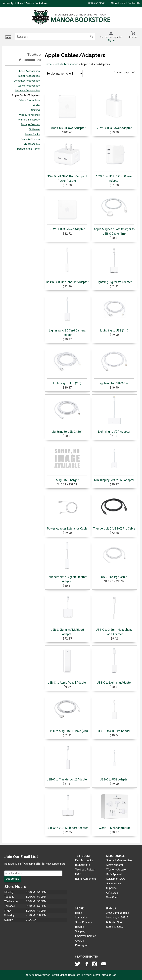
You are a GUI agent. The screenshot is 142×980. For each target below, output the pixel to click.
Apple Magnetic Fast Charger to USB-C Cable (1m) (114, 214)
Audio (36, 105)
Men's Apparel (115, 865)
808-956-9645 (97, 3)
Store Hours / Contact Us (126, 3)
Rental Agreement (85, 879)
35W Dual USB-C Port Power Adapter (114, 162)
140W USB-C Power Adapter (67, 111)
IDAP (78, 874)
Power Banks (32, 134)
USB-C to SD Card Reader (114, 714)
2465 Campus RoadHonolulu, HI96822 (118, 915)
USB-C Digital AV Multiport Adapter (67, 615)
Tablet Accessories (29, 76)
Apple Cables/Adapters (26, 95)
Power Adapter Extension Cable (67, 512)
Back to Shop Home (28, 149)
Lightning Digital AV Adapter (114, 265)
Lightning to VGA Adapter (114, 415)
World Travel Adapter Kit (114, 811)
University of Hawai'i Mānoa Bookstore (24, 3)
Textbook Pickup (85, 870)
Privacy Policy (90, 975)
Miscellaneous (32, 144)
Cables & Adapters (29, 100)
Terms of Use (108, 975)
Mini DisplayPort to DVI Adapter (114, 463)
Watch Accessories (29, 86)
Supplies (111, 888)
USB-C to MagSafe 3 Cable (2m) (67, 714)
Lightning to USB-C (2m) (67, 415)
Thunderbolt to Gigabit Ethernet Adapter (67, 562)
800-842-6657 (115, 927)
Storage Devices (30, 124)
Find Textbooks (84, 860)
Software (34, 129)
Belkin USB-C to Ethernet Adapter (67, 265)
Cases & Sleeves (30, 139)
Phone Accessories (29, 71)
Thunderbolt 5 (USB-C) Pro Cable (114, 512)
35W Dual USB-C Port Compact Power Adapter (67, 162)
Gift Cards (112, 893)
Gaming (35, 110)
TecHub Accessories (66, 64)
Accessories (114, 883)
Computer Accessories (27, 81)
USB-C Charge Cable (114, 560)
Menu (8, 37)
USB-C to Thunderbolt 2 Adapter (67, 762)
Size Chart (112, 897)
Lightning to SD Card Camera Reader (67, 316)
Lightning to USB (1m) (114, 314)
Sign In (111, 40)
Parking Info (82, 945)
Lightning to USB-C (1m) (114, 366)
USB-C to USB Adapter (114, 762)
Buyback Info (83, 865)
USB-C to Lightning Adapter (114, 666)
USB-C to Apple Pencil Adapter (67, 666)
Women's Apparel (116, 870)
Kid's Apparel (114, 874)
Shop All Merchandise (119, 860)
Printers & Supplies (29, 120)
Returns (80, 927)
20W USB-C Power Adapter (114, 111)
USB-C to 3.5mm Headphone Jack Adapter (114, 615)
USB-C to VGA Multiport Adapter (67, 811)
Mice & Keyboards (29, 115)
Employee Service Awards (86, 938)
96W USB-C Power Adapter (67, 212)
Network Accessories (27, 91)
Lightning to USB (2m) (67, 366)
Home (48, 64)
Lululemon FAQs (116, 879)
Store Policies (83, 922)
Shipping (80, 931)
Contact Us (81, 918)
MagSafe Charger (67, 463)
